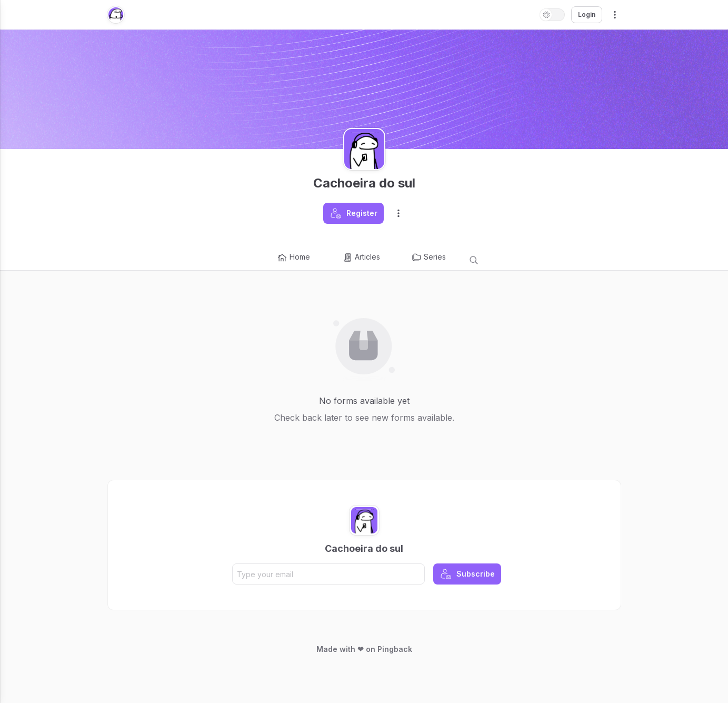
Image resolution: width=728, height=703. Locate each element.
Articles (361, 258)
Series (428, 258)
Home (293, 258)
